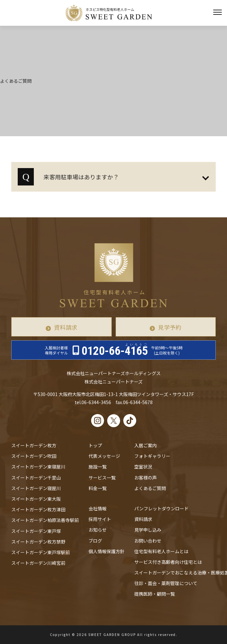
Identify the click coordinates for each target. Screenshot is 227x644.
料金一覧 (98, 488)
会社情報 (98, 508)
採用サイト (100, 519)
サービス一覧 (102, 478)
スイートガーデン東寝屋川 (38, 467)
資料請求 (66, 327)
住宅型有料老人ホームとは (161, 551)
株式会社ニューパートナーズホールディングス (114, 373)
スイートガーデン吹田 (34, 456)
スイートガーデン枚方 (34, 445)
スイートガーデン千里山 (36, 478)
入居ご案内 (146, 445)
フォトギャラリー (152, 456)
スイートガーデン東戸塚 (36, 531)
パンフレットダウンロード (161, 508)
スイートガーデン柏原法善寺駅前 (45, 520)
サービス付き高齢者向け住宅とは (168, 562)
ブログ (95, 541)
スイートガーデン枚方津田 (38, 509)
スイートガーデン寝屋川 (36, 488)
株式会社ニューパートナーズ (114, 382)
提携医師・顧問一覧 (155, 594)
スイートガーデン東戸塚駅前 (41, 552)
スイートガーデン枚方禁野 (38, 542)
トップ (95, 445)
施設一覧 (98, 467)
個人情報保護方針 (107, 551)
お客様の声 (146, 478)
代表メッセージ (104, 456)
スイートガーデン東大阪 (36, 499)
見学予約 (170, 327)
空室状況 (143, 467)
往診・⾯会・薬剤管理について (166, 583)
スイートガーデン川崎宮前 (38, 563)
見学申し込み (148, 530)
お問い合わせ (148, 541)
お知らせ (98, 530)
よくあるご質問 (150, 488)
